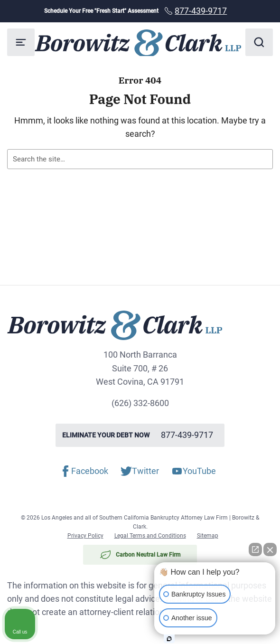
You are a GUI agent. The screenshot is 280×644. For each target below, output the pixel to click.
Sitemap (208, 536)
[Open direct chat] (255, 549)
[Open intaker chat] (169, 639)
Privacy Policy (85, 536)
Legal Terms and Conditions (150, 536)
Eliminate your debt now (140, 435)
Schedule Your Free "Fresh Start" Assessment (140, 11)
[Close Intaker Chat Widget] (270, 549)
